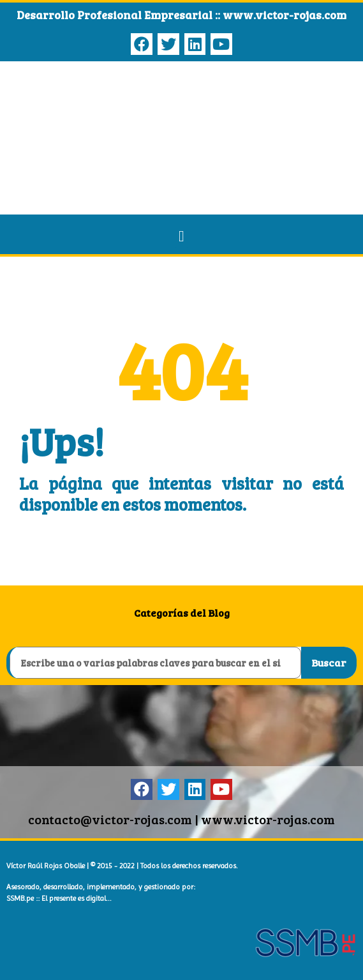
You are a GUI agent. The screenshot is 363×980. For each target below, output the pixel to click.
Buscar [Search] (329, 662)
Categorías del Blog (182, 613)
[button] (181, 236)
